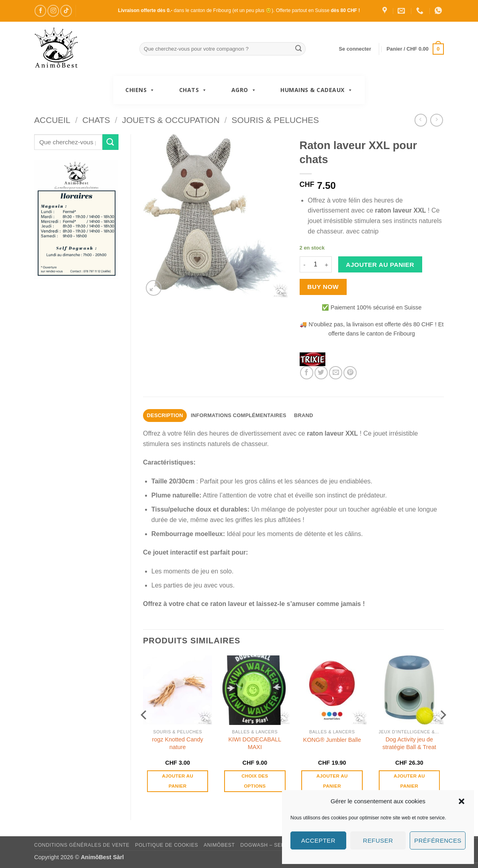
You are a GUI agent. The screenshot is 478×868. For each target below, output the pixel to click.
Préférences (438, 840)
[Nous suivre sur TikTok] (66, 11)
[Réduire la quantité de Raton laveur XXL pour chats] (304, 264)
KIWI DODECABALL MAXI (255, 743)
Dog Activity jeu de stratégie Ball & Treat (409, 743)
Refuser (378, 840)
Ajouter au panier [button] (178, 781)
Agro (244, 90)
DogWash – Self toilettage (281, 845)
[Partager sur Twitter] (321, 373)
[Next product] (421, 120)
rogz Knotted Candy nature (178, 743)
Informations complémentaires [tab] (239, 415)
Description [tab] (165, 415)
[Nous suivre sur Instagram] (53, 11)
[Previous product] (436, 120)
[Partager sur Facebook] (307, 373)
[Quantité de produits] (316, 264)
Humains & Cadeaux (317, 90)
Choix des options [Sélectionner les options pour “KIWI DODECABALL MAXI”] (255, 781)
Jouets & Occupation (171, 120)
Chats (193, 90)
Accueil (52, 120)
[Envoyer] (298, 49)
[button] (462, 801)
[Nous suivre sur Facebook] (40, 11)
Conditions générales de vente (82, 845)
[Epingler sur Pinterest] (350, 373)
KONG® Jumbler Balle (332, 740)
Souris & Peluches (275, 120)
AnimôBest (219, 845)
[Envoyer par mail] (336, 373)
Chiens (140, 90)
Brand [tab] (304, 415)
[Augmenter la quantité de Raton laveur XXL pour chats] (327, 264)
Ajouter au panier (380, 265)
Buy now (323, 287)
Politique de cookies (166, 845)
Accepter (318, 840)
